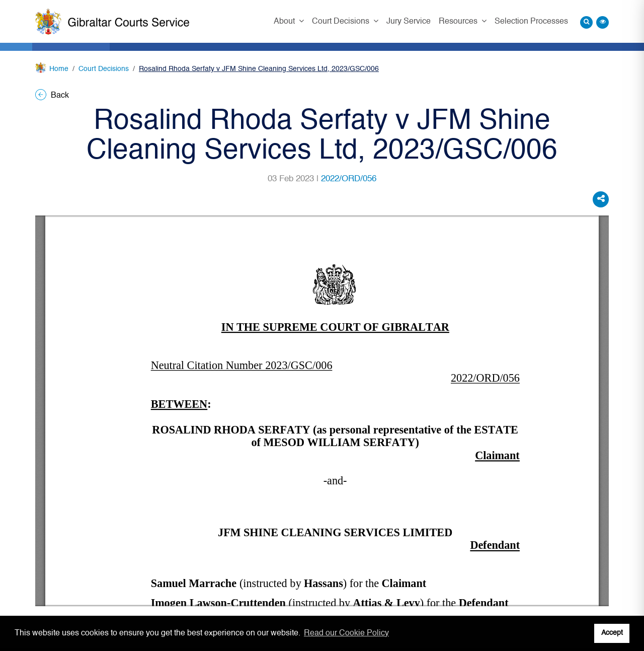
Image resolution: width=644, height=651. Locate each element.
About (285, 22)
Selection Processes (531, 22)
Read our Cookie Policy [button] (346, 633)
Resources (459, 22)
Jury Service (409, 22)
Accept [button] (612, 633)
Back (52, 96)
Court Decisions (342, 22)
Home (59, 69)
